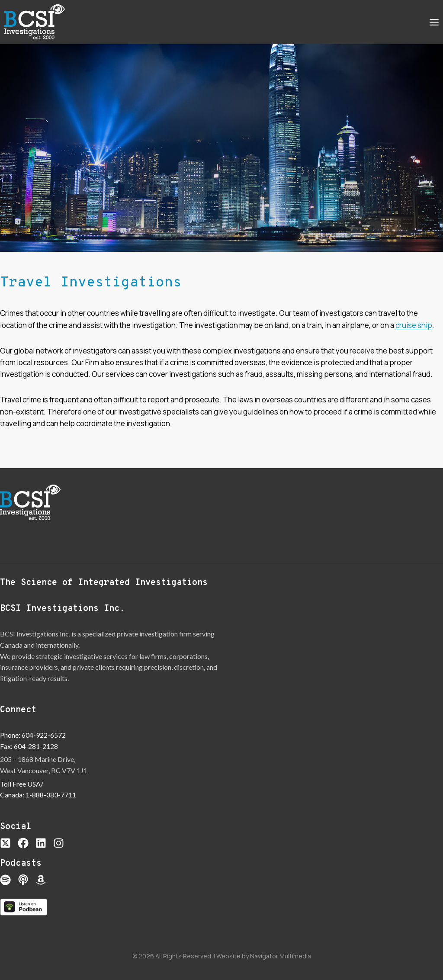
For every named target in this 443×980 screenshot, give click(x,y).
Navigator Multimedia (281, 956)
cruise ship (414, 325)
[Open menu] (434, 22)
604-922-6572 (44, 735)
